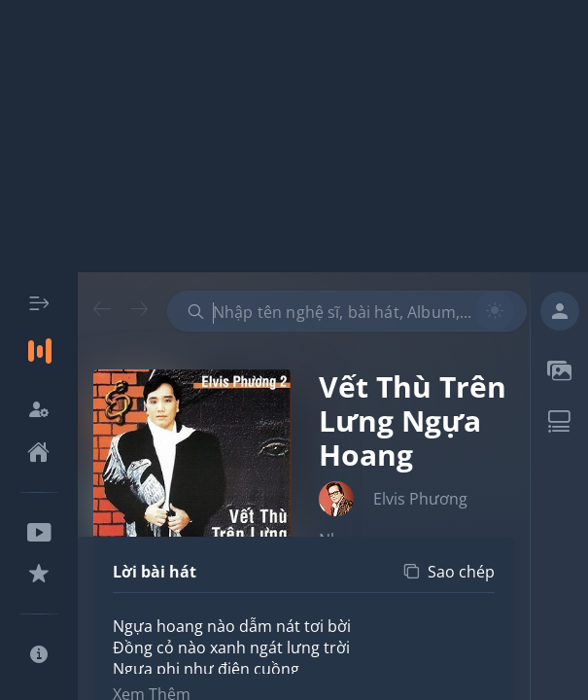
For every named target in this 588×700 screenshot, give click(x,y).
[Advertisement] (294, 136)
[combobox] (347, 311)
